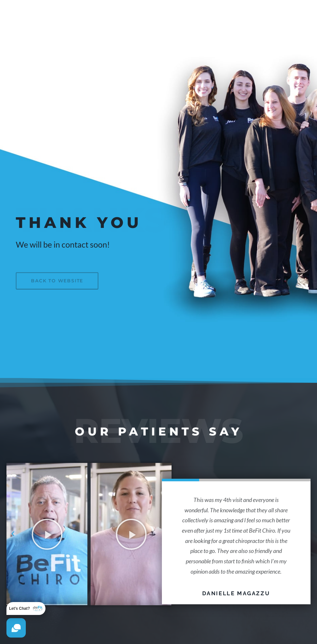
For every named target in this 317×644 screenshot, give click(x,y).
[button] (13, 534)
